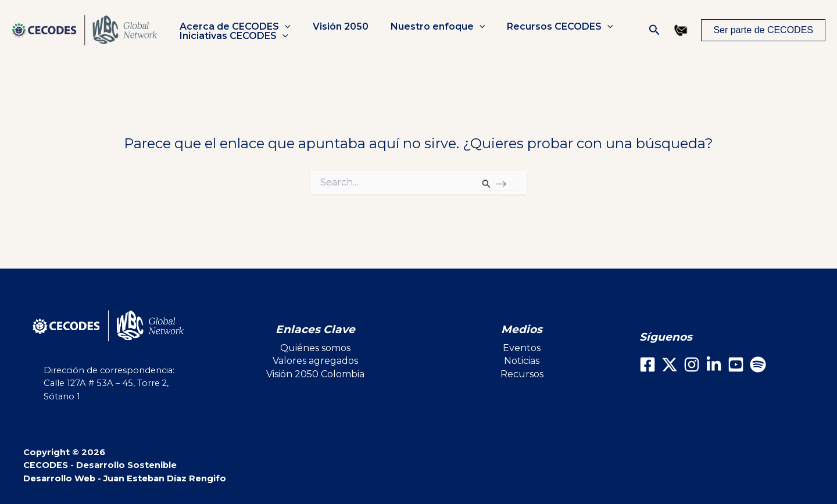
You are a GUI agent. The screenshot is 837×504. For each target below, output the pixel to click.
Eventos (522, 348)
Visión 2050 (335, 27)
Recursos (522, 374)
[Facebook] (648, 364)
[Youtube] (736, 364)
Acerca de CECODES (233, 27)
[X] (670, 364)
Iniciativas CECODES (232, 36)
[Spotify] (758, 364)
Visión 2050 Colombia (315, 374)
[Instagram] (692, 364)
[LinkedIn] (714, 364)
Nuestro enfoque (429, 27)
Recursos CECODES (548, 27)
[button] (283, 27)
